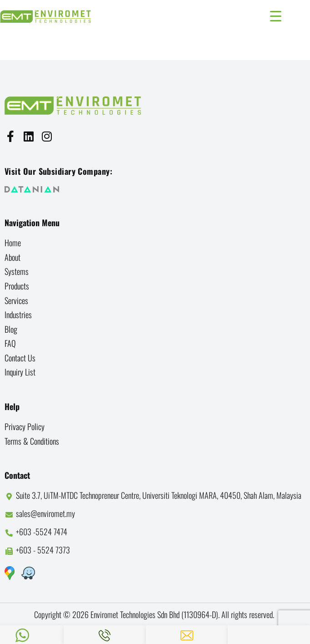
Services (16, 300)
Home (13, 243)
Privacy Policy (25, 426)
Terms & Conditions (32, 441)
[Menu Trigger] (276, 15)
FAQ (10, 343)
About (12, 257)
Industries (18, 314)
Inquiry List (20, 372)
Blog (11, 329)
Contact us (20, 358)
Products (17, 286)
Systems (17, 271)
